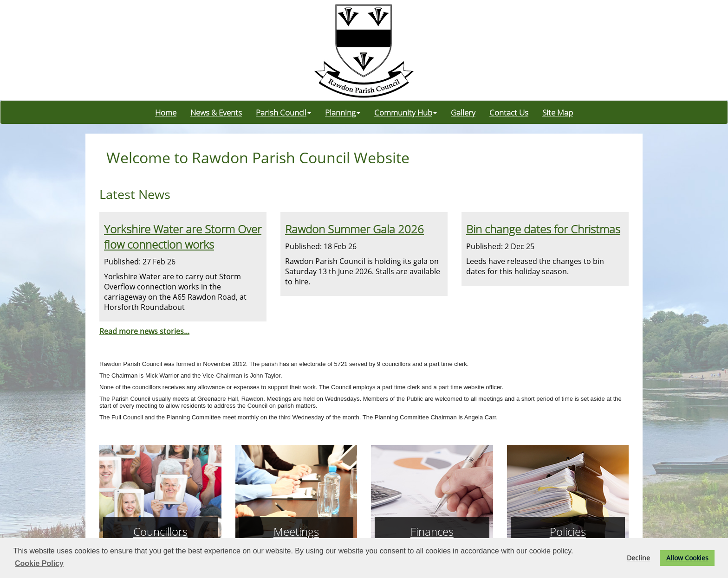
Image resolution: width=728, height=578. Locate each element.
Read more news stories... (144, 331)
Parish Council (283, 112)
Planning (343, 112)
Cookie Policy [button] (39, 563)
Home (166, 112)
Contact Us (509, 112)
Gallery (463, 112)
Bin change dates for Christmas (543, 229)
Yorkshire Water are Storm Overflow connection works (183, 237)
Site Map (558, 112)
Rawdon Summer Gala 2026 (354, 229)
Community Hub (406, 112)
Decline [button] (638, 558)
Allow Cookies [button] (687, 558)
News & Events (216, 112)
